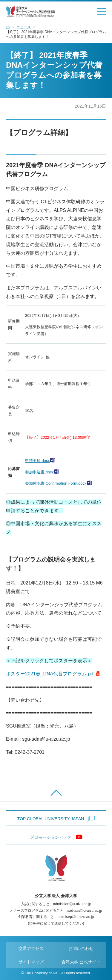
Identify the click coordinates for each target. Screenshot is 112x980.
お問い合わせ (81, 948)
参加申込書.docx (39, 472)
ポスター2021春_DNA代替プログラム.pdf (50, 674)
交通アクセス (31, 948)
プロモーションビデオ (51, 837)
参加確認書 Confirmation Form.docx (56, 483)
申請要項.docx (37, 461)
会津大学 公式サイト (81, 962)
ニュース (24, 27)
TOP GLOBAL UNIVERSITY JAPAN (51, 819)
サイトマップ (31, 962)
